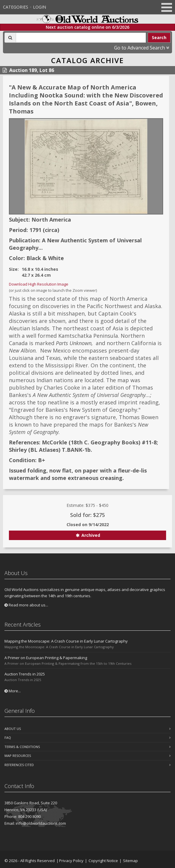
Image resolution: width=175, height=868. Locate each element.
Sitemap (130, 861)
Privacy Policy (71, 861)
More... (13, 691)
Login (40, 7)
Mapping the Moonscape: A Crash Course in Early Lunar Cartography (66, 641)
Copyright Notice (103, 861)
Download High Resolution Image (39, 284)
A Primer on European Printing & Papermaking (46, 658)
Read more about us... (26, 605)
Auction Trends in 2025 (25, 674)
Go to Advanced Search (142, 48)
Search (159, 37)
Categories (16, 7)
